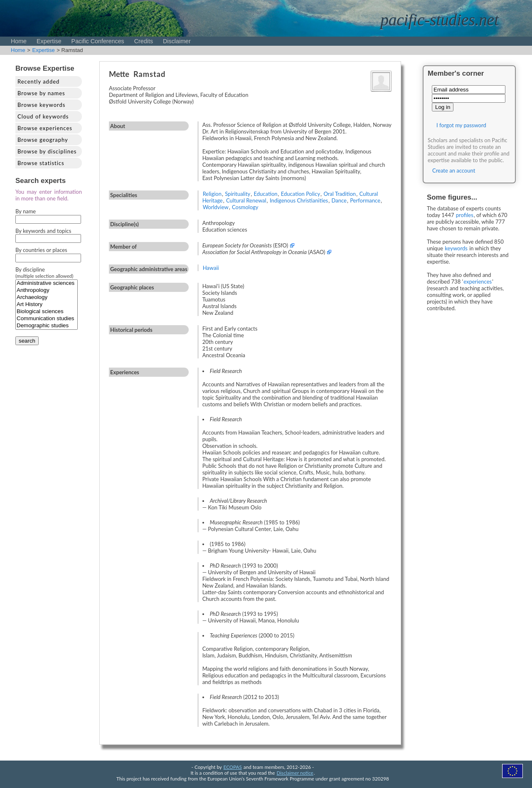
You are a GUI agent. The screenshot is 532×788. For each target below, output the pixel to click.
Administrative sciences (47, 283)
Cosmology (245, 207)
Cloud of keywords (43, 116)
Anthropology (47, 290)
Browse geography (43, 140)
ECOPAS (233, 767)
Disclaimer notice (295, 773)
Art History (47, 305)
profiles (465, 215)
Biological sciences (47, 312)
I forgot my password (461, 125)
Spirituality (238, 194)
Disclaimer (177, 41)
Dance (339, 200)
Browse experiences (45, 128)
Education (266, 194)
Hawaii (211, 268)
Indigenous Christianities (299, 200)
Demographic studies (47, 326)
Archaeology (47, 298)
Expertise (49, 41)
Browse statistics (41, 163)
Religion (212, 194)
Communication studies (47, 319)
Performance (365, 200)
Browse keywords (42, 105)
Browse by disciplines (47, 151)
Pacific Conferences (98, 41)
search (27, 341)
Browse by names (41, 93)
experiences (478, 282)
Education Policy (300, 194)
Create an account (454, 170)
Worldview (216, 207)
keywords (456, 248)
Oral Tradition (340, 194)
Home (19, 41)
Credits (144, 41)
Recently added (38, 82)
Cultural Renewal (246, 200)
